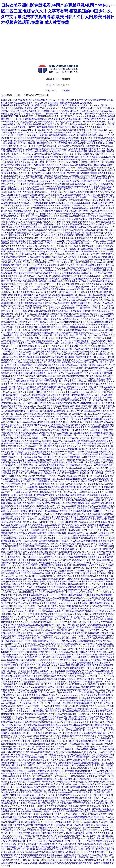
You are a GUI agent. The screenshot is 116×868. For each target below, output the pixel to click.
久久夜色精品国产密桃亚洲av (69, 368)
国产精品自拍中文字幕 (72, 633)
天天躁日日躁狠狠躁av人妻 (72, 273)
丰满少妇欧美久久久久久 (53, 811)
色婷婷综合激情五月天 (80, 395)
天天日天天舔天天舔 (67, 563)
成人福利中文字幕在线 (55, 673)
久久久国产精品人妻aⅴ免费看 (96, 446)
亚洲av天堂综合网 (42, 297)
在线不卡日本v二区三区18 (26, 314)
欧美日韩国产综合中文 (14, 668)
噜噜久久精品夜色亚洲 (61, 127)
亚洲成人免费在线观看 (23, 714)
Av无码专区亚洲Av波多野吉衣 (38, 576)
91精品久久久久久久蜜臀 (66, 360)
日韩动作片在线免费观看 (56, 143)
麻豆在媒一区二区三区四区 (29, 663)
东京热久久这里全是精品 (68, 755)
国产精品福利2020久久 (63, 154)
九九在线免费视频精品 (39, 598)
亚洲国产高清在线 (89, 457)
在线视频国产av (90, 246)
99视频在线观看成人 (34, 306)
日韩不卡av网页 (93, 487)
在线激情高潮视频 (31, 338)
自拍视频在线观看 (55, 855)
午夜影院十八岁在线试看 (65, 211)
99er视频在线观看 (79, 151)
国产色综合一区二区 (99, 630)
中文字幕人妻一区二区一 (71, 619)
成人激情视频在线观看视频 (16, 189)
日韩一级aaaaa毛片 (103, 122)
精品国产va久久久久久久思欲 (40, 230)
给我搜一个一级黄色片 (94, 473)
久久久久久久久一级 (15, 565)
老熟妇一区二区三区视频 (12, 460)
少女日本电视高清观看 (36, 151)
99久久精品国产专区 (69, 195)
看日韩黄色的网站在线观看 (52, 241)
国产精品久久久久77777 (45, 690)
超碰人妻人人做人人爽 (53, 365)
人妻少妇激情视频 (70, 284)
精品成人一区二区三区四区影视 (31, 178)
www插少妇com (90, 214)
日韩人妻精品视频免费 (11, 503)
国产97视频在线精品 (92, 376)
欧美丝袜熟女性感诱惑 (72, 376)
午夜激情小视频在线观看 (96, 636)
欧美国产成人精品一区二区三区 (29, 609)
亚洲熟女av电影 (82, 154)
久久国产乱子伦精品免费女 (31, 857)
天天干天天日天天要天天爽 (78, 222)
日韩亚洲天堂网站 (18, 514)
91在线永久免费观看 (81, 763)
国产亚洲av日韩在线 (24, 700)
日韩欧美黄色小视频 (99, 430)
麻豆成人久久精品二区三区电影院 (80, 379)
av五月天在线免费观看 (31, 124)
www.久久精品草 (43, 660)
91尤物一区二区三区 (46, 233)
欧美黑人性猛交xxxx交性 (92, 141)
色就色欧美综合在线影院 (12, 306)
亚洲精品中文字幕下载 (83, 322)
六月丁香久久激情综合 (31, 389)
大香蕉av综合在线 (9, 828)
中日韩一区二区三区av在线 (51, 162)
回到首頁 (66, 90)
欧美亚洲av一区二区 (49, 262)
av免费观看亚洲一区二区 (76, 852)
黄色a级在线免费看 (49, 119)
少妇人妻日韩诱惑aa (30, 224)
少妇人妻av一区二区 (69, 627)
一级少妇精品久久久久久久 (42, 416)
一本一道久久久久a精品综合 (19, 308)
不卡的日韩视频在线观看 (80, 279)
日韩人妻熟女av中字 (37, 738)
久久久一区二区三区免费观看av (47, 525)
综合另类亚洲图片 (74, 114)
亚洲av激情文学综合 (15, 149)
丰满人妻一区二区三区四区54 (53, 595)
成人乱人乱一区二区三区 (49, 354)
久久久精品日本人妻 (67, 325)
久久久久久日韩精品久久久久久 (27, 508)
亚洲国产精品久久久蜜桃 (31, 365)
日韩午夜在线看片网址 (60, 519)
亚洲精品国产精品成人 (21, 203)
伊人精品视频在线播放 (33, 590)
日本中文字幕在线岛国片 (89, 119)
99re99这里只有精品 (30, 603)
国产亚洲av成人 (24, 170)
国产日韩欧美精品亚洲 (90, 514)
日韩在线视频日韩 (59, 197)
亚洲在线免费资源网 (92, 143)
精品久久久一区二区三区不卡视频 (99, 241)
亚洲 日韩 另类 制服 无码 (22, 116)
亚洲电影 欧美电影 (74, 105)
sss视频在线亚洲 (32, 325)
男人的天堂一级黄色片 (82, 343)
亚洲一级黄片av (75, 246)
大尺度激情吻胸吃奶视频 (62, 187)
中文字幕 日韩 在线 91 (97, 208)
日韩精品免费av (86, 165)
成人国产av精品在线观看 (17, 416)
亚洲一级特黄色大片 (83, 187)
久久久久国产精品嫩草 (59, 206)
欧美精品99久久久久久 (89, 327)
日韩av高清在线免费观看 (58, 406)
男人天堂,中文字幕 (38, 260)
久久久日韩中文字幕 (61, 665)
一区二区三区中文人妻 (32, 541)
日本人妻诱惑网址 (60, 581)
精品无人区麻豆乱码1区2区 (72, 192)
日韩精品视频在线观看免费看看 (55, 736)
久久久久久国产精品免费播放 (19, 108)
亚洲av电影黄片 (37, 189)
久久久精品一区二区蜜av (86, 184)
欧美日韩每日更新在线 (25, 233)
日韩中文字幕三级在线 (23, 273)
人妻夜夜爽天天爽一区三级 (57, 189)
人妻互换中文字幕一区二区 (67, 822)
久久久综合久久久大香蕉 (32, 719)
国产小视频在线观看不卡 (99, 268)
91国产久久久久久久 (30, 552)
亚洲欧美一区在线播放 (53, 379)
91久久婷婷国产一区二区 (59, 151)
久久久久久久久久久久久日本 (84, 189)
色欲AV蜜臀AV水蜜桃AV (49, 243)
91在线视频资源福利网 (79, 216)
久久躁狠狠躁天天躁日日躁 (29, 371)
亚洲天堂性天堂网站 (89, 525)
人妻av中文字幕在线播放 (26, 335)
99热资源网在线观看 (102, 573)
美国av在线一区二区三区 (75, 335)
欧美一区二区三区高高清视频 (20, 311)
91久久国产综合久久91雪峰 (23, 771)
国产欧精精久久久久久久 (75, 427)
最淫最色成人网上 (24, 817)
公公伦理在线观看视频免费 (44, 146)
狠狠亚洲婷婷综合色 (75, 479)
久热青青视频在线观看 (14, 792)
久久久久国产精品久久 (35, 452)
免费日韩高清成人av (15, 446)
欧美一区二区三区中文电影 (79, 571)
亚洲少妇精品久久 (83, 108)
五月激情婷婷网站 (48, 184)
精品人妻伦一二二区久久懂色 (92, 243)
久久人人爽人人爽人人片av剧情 (29, 687)
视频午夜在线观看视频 (101, 168)
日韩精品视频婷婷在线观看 (100, 814)
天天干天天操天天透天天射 (30, 349)
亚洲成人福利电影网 (67, 387)
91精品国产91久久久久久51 (14, 619)
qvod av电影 (81, 338)
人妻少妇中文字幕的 (61, 425)
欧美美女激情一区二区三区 (73, 295)
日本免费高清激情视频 (98, 427)
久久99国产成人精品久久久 (33, 105)
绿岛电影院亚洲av (38, 279)
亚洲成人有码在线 (42, 695)
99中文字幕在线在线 (103, 343)
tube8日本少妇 (55, 481)
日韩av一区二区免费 (13, 444)
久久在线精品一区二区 (36, 792)
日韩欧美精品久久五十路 (65, 130)
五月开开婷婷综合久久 (14, 176)
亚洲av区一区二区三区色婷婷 (43, 381)
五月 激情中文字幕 (101, 108)
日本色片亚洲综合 (47, 784)
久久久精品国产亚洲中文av (47, 636)
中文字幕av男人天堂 (28, 644)
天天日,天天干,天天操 (67, 219)
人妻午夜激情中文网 (17, 646)
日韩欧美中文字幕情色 (21, 462)
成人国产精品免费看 (10, 160)
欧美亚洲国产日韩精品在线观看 (46, 468)
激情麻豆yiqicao (97, 330)
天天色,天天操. (63, 384)
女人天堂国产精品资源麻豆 (83, 663)
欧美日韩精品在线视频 (49, 295)
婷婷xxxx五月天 (73, 289)
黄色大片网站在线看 (104, 249)
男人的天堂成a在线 (70, 181)
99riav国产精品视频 (96, 281)
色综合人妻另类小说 (99, 806)
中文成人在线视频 (70, 243)
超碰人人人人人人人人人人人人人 (67, 695)
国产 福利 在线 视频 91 (27, 214)
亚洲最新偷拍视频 (31, 119)
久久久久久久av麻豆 (79, 603)
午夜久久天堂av (90, 224)
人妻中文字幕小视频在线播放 (80, 517)
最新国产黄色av (58, 297)
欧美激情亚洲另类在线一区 (44, 200)
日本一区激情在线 (103, 527)
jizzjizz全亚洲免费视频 (18, 381)
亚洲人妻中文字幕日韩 (42, 638)
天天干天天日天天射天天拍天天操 (89, 803)
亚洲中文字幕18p (16, 441)
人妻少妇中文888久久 (16, 187)
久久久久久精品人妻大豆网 (16, 173)
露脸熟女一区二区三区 (42, 438)
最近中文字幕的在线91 (16, 500)
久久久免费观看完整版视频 (51, 487)
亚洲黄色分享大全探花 (70, 333)
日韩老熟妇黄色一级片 (87, 130)
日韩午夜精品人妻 (18, 527)
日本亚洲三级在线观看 (14, 216)
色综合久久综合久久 (80, 425)
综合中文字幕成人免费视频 (18, 584)
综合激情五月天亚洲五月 (56, 246)
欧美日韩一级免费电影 (29, 268)
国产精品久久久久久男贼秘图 (32, 400)
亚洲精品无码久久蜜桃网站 (53, 517)
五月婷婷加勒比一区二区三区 (41, 514)
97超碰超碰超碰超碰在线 (90, 641)
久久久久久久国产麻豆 (27, 270)
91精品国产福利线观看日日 (18, 573)
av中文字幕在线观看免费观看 (17, 165)
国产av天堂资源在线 (75, 801)
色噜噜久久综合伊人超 (65, 706)
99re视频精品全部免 (55, 105)
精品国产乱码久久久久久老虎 (87, 498)
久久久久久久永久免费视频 (72, 238)
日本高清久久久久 (33, 611)
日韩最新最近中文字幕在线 (96, 411)
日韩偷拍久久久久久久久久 (33, 557)
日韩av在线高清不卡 (43, 327)
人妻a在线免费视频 (23, 384)
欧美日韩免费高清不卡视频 (35, 111)
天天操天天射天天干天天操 (85, 132)
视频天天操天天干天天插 (68, 690)
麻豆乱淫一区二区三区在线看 (47, 457)
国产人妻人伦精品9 (51, 160)
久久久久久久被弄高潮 (29, 398)
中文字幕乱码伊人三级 (11, 219)
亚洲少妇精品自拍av (72, 251)
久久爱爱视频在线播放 (76, 798)
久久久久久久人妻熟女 (69, 535)
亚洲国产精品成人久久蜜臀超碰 (40, 149)
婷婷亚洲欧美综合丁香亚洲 (76, 157)
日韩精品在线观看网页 (45, 592)
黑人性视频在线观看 (30, 736)
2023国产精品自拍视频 (44, 360)
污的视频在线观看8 (49, 552)
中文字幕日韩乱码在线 (11, 319)
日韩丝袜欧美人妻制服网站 (63, 308)
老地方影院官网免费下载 (56, 357)
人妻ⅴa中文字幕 (88, 552)
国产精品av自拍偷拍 (43, 154)
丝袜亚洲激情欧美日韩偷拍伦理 (49, 490)
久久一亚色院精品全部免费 (37, 530)
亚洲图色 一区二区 (93, 771)
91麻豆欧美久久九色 (94, 192)
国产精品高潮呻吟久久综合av (86, 352)
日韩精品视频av (17, 403)
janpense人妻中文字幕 (16, 127)
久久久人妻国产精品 (65, 108)
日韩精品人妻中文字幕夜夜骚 (32, 479)
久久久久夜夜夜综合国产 (30, 535)
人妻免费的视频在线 (28, 449)
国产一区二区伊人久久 (98, 338)
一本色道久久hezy (40, 203)
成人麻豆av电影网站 (58, 782)
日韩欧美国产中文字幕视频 (53, 617)
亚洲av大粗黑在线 (44, 287)
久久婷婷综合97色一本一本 (29, 284)
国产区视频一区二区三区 (64, 841)
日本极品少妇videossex (42, 235)
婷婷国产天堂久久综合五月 (79, 573)
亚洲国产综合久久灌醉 (21, 746)
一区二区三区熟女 (23, 200)
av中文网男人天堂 (71, 579)
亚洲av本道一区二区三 (100, 836)
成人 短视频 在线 (92, 346)
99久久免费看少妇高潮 (37, 141)
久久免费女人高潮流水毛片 (23, 197)
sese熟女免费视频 (12, 820)
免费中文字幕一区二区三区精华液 (54, 303)
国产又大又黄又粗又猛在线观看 (59, 836)
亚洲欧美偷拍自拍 (18, 744)
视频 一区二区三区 (38, 419)
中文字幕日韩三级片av (87, 844)
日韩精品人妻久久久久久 (91, 314)
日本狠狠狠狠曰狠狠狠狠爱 (60, 792)
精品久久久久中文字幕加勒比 (54, 806)
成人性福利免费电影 (60, 598)
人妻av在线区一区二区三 (99, 798)
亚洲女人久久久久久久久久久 (34, 571)
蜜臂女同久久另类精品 (101, 646)
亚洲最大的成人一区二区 (54, 733)
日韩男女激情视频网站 (64, 235)
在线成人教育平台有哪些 (75, 855)
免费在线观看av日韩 (33, 444)
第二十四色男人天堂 (99, 433)
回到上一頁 (51, 90)
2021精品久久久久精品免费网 (28, 138)
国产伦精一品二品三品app (24, 422)
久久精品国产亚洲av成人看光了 (100, 316)
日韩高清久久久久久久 (38, 679)
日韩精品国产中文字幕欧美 (66, 327)
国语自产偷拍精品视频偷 (64, 700)
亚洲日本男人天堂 (87, 652)
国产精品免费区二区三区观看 (63, 257)
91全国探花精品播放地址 (87, 700)
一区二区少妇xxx (48, 338)
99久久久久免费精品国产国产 (85, 254)
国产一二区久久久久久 (44, 108)
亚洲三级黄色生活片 (35, 625)
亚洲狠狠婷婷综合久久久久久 (87, 276)
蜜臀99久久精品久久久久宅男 (20, 695)
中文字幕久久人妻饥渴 (53, 709)
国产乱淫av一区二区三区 (83, 414)
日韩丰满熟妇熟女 (33, 341)
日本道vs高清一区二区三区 (80, 530)
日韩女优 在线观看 (96, 151)
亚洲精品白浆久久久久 (69, 552)
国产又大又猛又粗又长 (51, 265)
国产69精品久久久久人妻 (71, 214)
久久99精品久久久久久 (73, 260)
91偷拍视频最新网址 (41, 774)
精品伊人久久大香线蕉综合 (99, 568)
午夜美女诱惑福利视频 (23, 825)
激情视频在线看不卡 (15, 151)
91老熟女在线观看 (60, 216)
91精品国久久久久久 (65, 746)
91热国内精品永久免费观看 (96, 860)
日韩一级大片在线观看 (31, 600)
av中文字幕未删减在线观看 (68, 233)
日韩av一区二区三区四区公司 (60, 820)
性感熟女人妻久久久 (22, 211)
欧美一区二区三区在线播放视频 (83, 452)
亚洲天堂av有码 (8, 468)
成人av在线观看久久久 (100, 671)
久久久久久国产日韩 (56, 222)
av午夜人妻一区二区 (84, 527)
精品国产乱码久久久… (72, 371)
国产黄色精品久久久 (90, 333)
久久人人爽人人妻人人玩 (34, 406)
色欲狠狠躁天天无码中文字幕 (90, 768)
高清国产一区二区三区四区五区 (63, 373)
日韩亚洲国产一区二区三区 (27, 517)
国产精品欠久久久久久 (21, 235)
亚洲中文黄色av (24, 343)
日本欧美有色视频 (66, 184)
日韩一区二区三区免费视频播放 (70, 506)
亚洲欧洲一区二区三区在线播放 (19, 554)
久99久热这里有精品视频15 (96, 733)
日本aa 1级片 (11, 349)
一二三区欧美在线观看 (97, 197)
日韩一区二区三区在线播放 (68, 730)
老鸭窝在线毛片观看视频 (58, 430)
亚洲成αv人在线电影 (78, 660)
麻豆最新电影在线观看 (66, 495)
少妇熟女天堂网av (25, 249)
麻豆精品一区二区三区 (91, 579)
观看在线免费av (93, 146)
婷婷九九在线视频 (99, 554)
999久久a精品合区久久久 (12, 611)
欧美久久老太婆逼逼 (100, 425)
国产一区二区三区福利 (89, 373)
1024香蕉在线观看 (84, 592)
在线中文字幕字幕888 (76, 173)
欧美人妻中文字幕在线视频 (74, 508)
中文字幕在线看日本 (29, 844)
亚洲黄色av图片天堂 (100, 403)
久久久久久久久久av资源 (67, 392)
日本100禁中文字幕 (20, 362)
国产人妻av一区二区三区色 (50, 335)
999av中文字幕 (53, 503)
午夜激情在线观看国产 (48, 214)
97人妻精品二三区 (9, 398)
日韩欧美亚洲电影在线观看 (94, 270)
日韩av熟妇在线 (75, 143)
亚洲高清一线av (73, 741)
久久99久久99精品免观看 (89, 784)
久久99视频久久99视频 (57, 208)
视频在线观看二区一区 (84, 400)
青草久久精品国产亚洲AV (102, 216)
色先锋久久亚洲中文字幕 (80, 581)
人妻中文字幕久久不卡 (66, 765)
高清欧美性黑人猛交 (39, 849)
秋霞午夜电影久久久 (26, 506)
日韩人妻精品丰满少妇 (66, 416)
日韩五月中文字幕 (33, 627)
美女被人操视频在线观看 (103, 116)
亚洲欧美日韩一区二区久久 (16, 279)
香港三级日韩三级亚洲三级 (96, 795)
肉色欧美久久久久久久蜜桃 (102, 157)
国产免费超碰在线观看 (63, 863)
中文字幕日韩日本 (42, 825)
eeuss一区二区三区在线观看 (29, 379)
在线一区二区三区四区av (60, 322)
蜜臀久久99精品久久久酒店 (83, 384)
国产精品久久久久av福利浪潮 (24, 538)
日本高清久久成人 (48, 219)
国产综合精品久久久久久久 (85, 127)
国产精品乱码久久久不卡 (36, 657)
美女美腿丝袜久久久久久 (67, 149)
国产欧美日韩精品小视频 (37, 176)
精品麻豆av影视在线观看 (36, 852)
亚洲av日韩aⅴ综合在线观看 (101, 782)
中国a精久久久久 (50, 535)
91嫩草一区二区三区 (28, 300)
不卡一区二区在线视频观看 (35, 206)
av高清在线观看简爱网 (11, 776)
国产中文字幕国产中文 (94, 728)
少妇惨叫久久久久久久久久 (98, 833)
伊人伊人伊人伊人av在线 (26, 162)
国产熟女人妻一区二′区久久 (35, 276)
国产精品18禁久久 (75, 297)
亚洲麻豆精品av (26, 787)
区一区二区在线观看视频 (49, 644)
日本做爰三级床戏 (64, 122)
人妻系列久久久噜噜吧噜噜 (21, 425)
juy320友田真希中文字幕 (75, 162)
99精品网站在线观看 (62, 132)
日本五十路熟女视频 (60, 395)
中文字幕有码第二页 (87, 387)
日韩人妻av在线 (54, 646)
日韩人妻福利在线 (52, 433)
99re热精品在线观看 (21, 676)
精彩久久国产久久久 (79, 598)
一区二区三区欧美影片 (43, 211)
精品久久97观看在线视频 (76, 135)
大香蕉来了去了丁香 (97, 389)
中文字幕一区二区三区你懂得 (97, 600)
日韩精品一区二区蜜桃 (102, 395)
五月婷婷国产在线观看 (56, 476)
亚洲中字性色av (23, 468)
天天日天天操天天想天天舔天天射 (64, 141)
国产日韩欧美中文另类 (50, 224)
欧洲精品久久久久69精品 (53, 138)
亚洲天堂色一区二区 (55, 522)
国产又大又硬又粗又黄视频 (96, 633)
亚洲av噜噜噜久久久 (79, 430)
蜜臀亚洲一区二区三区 (80, 549)
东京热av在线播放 (54, 557)
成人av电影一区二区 (61, 168)
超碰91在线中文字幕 (74, 490)
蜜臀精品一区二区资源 (46, 711)
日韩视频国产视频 (27, 408)
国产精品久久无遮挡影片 (28, 533)
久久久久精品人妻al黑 (20, 655)
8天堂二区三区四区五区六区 (96, 468)
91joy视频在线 (96, 154)
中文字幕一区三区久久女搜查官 (85, 306)
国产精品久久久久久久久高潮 (77, 116)
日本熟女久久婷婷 (31, 262)
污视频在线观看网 (99, 176)
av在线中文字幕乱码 (22, 438)
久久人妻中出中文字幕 (97, 335)
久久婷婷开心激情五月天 (50, 314)
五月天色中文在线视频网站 (21, 130)
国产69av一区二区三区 (103, 303)
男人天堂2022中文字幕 (21, 525)
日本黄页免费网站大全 (90, 195)
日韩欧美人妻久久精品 (50, 533)
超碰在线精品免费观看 (38, 527)
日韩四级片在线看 (93, 230)
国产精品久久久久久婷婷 (75, 389)
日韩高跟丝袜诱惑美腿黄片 (23, 546)
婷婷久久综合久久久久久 (97, 238)
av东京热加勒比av (83, 746)
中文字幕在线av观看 (68, 119)
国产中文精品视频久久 (78, 630)
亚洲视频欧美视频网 (63, 803)
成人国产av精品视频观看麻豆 (91, 325)
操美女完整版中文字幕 (67, 784)
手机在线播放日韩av (71, 590)
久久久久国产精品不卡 (99, 852)
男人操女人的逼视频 (34, 460)
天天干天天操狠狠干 (102, 279)
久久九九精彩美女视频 (31, 333)
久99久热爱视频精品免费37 (76, 330)
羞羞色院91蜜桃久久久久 (33, 346)
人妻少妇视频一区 (77, 311)
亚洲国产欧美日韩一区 (72, 473)
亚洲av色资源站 (50, 444)
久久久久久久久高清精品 (28, 157)
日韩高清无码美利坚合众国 (52, 268)
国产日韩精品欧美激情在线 (96, 368)
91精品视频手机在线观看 (73, 354)
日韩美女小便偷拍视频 (78, 124)
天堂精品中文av (67, 170)
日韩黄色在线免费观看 (40, 622)
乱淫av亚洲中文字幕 (84, 178)
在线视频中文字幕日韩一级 (92, 627)
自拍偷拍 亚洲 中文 (103, 178)
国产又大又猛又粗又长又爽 (31, 433)
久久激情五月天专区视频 (26, 728)
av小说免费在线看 (83, 170)
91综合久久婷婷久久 (82, 454)
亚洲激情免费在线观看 (31, 160)
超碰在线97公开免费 (20, 419)
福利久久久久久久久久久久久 (50, 682)
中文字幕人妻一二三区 (71, 692)
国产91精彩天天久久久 (72, 468)
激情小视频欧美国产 (102, 406)
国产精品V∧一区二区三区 (86, 676)
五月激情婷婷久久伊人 (75, 849)
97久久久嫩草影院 (31, 595)
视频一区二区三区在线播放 (94, 287)
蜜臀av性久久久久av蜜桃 (37, 227)
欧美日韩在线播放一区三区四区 (48, 330)
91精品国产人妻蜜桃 (28, 195)
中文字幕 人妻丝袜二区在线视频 (40, 368)
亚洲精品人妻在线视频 (27, 243)
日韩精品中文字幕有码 (92, 200)
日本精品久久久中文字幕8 (60, 657)
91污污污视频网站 (44, 132)
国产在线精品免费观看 (56, 744)
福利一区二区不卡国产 (83, 122)
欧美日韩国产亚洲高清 (76, 292)
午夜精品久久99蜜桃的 (96, 354)
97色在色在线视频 (65, 676)
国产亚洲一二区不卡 (51, 284)
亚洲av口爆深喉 (61, 725)
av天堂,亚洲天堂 (50, 387)
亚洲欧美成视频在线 (77, 208)
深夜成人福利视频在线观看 (44, 492)
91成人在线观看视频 (95, 311)
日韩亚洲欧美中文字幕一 (12, 325)
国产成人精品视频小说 (93, 619)
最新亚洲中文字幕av (84, 235)
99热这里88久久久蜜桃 (23, 327)
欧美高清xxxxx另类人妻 (34, 222)
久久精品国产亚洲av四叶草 (88, 308)
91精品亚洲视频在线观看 (97, 479)
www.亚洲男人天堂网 (80, 168)
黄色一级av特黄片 (92, 105)
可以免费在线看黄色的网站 (46, 273)
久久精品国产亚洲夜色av (91, 181)
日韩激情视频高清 (87, 149)
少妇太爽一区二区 (102, 703)
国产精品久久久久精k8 (59, 111)
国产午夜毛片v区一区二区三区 (97, 449)
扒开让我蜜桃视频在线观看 (61, 227)
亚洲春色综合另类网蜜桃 (69, 787)
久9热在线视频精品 (75, 673)
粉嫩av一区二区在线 (86, 841)
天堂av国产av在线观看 (74, 833)
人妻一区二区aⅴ (97, 719)
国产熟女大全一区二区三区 (75, 265)
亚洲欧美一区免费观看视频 (33, 430)
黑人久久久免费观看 (76, 476)
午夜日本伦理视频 (77, 857)
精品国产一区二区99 (55, 114)
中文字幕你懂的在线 (30, 184)
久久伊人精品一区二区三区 (35, 606)
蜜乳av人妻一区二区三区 (99, 682)
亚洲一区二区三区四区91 (30, 473)
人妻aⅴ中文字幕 (84, 381)
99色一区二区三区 (92, 584)
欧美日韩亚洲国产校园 (18, 749)
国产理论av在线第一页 (20, 146)
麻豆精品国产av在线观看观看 (71, 146)
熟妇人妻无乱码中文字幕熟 (94, 668)
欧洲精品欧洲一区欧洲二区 (102, 206)
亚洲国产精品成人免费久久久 (60, 178)
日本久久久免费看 (9, 208)
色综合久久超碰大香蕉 (23, 490)
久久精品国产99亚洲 (10, 719)
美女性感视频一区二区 (55, 292)
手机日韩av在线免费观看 (80, 725)
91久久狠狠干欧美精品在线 (25, 303)
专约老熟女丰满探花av (50, 398)
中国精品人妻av (24, 352)
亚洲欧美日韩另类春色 (86, 706)
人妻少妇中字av (15, 114)
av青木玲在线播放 (12, 411)
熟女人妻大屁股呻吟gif (53, 389)
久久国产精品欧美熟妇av (103, 222)
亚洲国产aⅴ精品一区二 (34, 114)
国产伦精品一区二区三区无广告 (25, 265)
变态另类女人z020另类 (76, 281)
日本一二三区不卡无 (51, 371)
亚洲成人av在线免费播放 (93, 614)
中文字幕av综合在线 (37, 809)
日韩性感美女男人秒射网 (32, 143)
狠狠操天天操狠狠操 (102, 454)
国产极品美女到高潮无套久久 (49, 771)
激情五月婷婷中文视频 (29, 241)
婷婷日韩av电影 (106, 457)
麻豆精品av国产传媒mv (72, 362)
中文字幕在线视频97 (73, 557)
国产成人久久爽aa (91, 460)
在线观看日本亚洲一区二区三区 (23, 841)
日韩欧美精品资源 (31, 219)
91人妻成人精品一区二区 (28, 617)
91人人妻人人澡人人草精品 (52, 760)
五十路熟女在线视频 (62, 576)
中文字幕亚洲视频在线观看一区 (48, 116)
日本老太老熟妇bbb (24, 322)
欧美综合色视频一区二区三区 (94, 160)
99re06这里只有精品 (77, 197)
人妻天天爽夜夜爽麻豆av (90, 284)
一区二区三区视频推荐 (97, 295)
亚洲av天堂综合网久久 (102, 717)
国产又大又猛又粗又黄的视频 (14, 598)
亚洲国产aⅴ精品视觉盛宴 (69, 200)
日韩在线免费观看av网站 (28, 181)
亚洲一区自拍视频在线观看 (66, 538)
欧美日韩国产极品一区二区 (55, 124)
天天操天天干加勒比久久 (15, 738)
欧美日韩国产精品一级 (61, 414)
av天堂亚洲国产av (53, 251)
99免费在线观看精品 (59, 311)
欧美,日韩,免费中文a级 (79, 806)
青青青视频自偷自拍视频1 (80, 511)
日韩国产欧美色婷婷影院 (45, 249)
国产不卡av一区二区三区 (97, 828)
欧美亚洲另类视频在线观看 (23, 822)
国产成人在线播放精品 (92, 233)
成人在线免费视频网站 (23, 592)
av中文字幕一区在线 (67, 249)
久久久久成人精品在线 (98, 292)
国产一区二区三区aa (24, 154)
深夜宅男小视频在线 (56, 809)
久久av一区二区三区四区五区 (32, 208)
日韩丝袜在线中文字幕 (59, 203)
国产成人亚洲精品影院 (18, 260)
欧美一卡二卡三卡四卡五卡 (97, 260)
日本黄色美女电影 (85, 249)
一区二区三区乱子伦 (67, 381)
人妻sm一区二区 (82, 836)
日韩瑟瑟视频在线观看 (62, 403)
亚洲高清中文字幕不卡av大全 (30, 292)
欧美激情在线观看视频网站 (52, 289)
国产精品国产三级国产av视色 (89, 300)
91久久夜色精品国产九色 (26, 122)
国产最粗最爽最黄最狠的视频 (28, 560)
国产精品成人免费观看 (36, 752)
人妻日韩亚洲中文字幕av (74, 568)
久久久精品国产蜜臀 (81, 560)
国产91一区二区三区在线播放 (86, 462)
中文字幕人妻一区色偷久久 (61, 319)
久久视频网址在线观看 (33, 192)
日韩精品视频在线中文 (78, 357)
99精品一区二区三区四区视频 (67, 287)
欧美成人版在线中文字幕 (65, 638)
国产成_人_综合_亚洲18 (100, 357)
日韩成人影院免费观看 (72, 224)
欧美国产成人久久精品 (48, 449)
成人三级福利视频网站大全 (80, 817)
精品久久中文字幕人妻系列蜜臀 (69, 230)
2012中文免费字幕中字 (25, 287)
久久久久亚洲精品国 (77, 757)
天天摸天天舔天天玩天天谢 (76, 722)
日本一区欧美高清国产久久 (85, 779)
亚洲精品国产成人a (40, 395)
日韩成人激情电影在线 (38, 257)
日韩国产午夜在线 (36, 476)
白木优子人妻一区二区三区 (50, 728)
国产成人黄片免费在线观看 (42, 484)
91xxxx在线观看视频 (56, 738)
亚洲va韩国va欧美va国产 (23, 132)
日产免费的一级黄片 (97, 508)
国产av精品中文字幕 (51, 611)
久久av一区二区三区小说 (41, 749)
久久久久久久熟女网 (102, 592)
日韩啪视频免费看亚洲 (11, 276)
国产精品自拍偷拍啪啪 (79, 176)
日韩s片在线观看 (44, 763)
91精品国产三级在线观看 (15, 579)
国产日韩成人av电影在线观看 (36, 414)
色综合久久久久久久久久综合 (101, 609)
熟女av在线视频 (64, 703)
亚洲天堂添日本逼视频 (48, 195)
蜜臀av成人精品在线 (18, 498)
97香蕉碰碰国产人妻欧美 (28, 833)
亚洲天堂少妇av (11, 844)
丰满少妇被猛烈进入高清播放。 (33, 373)
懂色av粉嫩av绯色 (12, 541)
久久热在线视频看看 (80, 519)
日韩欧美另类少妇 (42, 425)
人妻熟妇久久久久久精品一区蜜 (29, 135)
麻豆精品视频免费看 (54, 135)
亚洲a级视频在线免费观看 (61, 276)
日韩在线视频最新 (40, 462)
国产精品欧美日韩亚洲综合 (29, 830)
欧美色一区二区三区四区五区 (28, 630)
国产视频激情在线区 (59, 176)
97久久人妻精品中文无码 (65, 544)
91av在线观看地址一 (10, 571)
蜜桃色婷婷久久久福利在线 (49, 568)
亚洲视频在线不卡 (25, 636)
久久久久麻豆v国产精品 (33, 251)
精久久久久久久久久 (80, 203)
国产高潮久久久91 (46, 122)
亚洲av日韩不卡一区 (63, 454)
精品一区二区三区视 (56, 479)
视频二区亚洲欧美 (38, 471)
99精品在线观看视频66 (93, 114)
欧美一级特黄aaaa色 (48, 270)
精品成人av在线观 (75, 411)
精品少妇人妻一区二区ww (96, 752)
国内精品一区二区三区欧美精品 (100, 273)
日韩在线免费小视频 (10, 105)
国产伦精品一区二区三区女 (90, 211)
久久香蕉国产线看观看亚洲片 (26, 376)
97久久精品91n (43, 197)
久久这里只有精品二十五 (64, 441)
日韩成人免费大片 (96, 265)
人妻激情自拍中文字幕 (55, 460)
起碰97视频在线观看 (36, 281)
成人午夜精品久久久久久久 (31, 357)
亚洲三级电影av (26, 457)
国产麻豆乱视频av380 (74, 771)
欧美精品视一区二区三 (27, 354)
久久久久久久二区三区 (50, 181)
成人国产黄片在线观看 (52, 316)
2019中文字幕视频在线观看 (21, 238)
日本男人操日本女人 (43, 130)
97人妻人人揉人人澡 (15, 227)
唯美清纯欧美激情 (98, 541)
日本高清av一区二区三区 (32, 860)
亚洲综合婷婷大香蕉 (47, 563)
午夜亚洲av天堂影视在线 (89, 219)
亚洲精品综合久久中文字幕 (96, 297)
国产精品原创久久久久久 (43, 746)
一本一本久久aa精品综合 (12, 168)
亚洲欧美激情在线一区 (49, 692)
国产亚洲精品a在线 (15, 657)
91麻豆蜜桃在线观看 (103, 322)
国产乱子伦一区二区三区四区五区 (71, 790)
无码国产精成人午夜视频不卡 (79, 138)
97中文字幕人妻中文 (24, 297)
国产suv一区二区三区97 (88, 533)
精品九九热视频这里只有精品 (51, 801)
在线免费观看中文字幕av (53, 465)
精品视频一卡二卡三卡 (11, 119)
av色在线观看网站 (41, 817)
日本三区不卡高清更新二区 (82, 111)
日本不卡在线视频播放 (78, 341)
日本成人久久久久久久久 (92, 787)
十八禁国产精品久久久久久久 (45, 165)
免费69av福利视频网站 (50, 376)
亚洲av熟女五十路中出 (54, 687)
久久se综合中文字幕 (94, 503)
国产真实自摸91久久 (63, 352)
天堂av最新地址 (41, 311)
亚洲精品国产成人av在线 (28, 289)
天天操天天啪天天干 (83, 863)
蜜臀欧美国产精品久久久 (95, 371)
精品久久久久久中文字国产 (94, 711)
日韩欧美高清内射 (17, 230)
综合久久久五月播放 (29, 487)
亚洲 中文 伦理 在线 (17, 141)
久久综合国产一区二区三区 (18, 395)
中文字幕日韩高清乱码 (76, 268)
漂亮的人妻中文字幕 (10, 224)
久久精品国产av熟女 (79, 206)
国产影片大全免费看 (95, 801)
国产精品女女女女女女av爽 (57, 306)
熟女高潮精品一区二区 (23, 690)
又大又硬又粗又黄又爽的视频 (97, 695)
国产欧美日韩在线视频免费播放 (38, 725)
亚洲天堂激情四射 (50, 333)
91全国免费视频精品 (50, 847)
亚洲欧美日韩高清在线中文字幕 (57, 717)
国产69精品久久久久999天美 (49, 546)
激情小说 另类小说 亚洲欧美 (37, 168)
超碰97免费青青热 (88, 776)
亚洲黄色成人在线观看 (55, 173)
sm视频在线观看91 (52, 349)
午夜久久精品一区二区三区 (100, 617)
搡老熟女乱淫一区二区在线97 (38, 254)
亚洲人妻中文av (51, 192)
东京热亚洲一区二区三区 (38, 187)
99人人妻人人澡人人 (95, 565)
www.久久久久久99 (45, 822)
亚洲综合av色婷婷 (80, 749)
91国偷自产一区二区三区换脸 (51, 671)
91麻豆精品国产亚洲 (13, 847)
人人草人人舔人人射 (69, 165)
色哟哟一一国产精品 (49, 619)
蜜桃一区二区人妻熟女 (38, 579)
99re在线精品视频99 (103, 165)
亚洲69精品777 (32, 446)
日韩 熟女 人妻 (15, 192)
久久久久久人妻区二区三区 (52, 741)
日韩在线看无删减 (43, 554)
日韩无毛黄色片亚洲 (45, 392)
